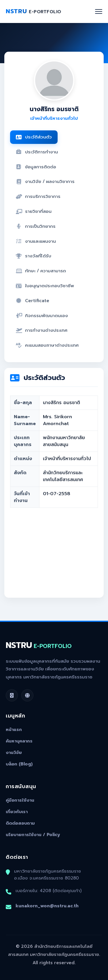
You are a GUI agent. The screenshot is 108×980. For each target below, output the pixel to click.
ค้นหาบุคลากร (19, 741)
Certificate (33, 301)
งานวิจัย (14, 753)
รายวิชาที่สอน (34, 211)
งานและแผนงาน (36, 241)
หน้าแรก (14, 730)
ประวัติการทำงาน (37, 152)
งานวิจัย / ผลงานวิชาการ (45, 181)
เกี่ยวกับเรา (17, 812)
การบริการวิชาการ (38, 196)
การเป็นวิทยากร (36, 226)
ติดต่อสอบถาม (20, 823)
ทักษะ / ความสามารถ (41, 271)
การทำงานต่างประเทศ (42, 330)
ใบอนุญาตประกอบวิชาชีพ (45, 286)
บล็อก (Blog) (19, 764)
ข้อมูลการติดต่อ (36, 167)
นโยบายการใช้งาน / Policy (33, 835)
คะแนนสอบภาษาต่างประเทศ (47, 345)
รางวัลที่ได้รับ (34, 256)
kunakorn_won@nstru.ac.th (47, 906)
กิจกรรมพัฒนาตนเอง (42, 316)
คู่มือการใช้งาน (20, 800)
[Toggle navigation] (99, 11)
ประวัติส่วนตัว (34, 137)
